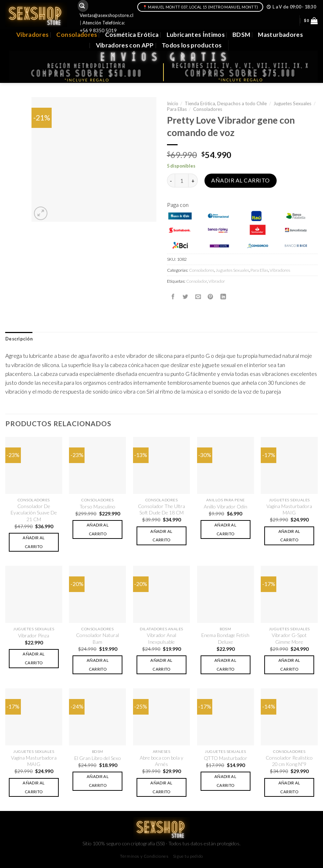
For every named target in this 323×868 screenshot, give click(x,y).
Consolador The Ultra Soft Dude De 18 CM (161, 509)
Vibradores (32, 35)
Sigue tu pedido (188, 856)
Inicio (173, 103)
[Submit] (82, 6)
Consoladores (77, 35)
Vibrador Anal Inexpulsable (161, 638)
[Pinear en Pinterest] (210, 297)
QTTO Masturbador (226, 758)
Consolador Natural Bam (97, 638)
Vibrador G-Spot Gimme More (289, 638)
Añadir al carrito (240, 180)
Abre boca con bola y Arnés (161, 761)
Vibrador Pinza (34, 635)
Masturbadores (280, 35)
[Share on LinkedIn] (223, 297)
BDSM (241, 35)
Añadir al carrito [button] (34, 542)
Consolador (197, 281)
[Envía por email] (198, 297)
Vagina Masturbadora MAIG (289, 509)
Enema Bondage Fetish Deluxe (225, 638)
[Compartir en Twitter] (185, 297)
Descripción (19, 339)
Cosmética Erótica (132, 35)
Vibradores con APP (125, 45)
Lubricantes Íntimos (196, 35)
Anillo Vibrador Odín (226, 506)
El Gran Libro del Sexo (98, 758)
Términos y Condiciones (144, 856)
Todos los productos (192, 45)
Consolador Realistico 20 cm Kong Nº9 (289, 761)
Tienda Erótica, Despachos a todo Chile (226, 103)
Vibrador (217, 281)
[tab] (19, 339)
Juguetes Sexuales (292, 103)
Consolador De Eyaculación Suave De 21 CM (34, 513)
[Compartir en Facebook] (173, 297)
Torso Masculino (97, 506)
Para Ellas (177, 109)
